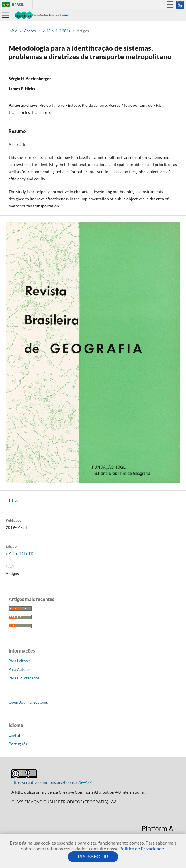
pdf (16, 500)
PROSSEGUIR (93, 857)
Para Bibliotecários (24, 678)
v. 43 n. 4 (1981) (56, 31)
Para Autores (19, 669)
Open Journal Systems (28, 702)
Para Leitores (20, 661)
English (15, 735)
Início (13, 31)
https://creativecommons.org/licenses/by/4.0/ (52, 782)
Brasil (12, 5)
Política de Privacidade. (142, 848)
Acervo (30, 31)
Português (18, 744)
